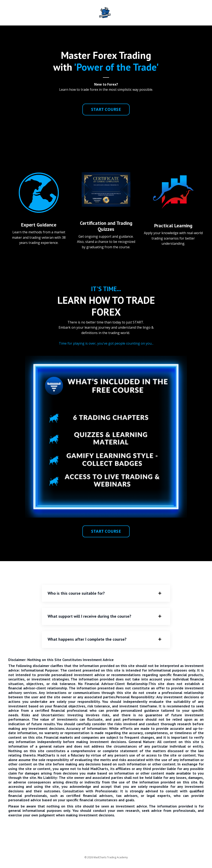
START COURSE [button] (106, 109)
